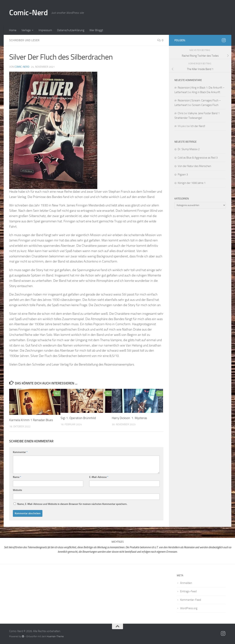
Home (13, 30)
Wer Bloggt (96, 30)
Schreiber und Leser (24, 40)
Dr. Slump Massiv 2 (189, 149)
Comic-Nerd (28, 13)
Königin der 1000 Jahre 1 (192, 183)
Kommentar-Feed (191, 600)
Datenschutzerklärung (71, 30)
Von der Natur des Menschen (194, 166)
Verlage (26, 30)
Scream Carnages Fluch (205, 105)
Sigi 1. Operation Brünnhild (78, 418)
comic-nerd (22, 67)
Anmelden (186, 583)
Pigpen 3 (183, 175)
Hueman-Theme (55, 636)
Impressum (45, 30)
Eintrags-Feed (188, 591)
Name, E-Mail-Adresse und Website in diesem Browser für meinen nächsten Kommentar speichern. (72, 504)
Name (17, 477)
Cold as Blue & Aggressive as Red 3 (198, 158)
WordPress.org (189, 608)
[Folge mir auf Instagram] (224, 40)
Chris (181, 113)
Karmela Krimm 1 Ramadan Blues (31, 420)
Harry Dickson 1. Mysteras (129, 418)
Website (17, 490)
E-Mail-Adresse (99, 477)
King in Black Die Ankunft (206, 92)
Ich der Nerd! (198, 126)
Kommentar (20, 452)
